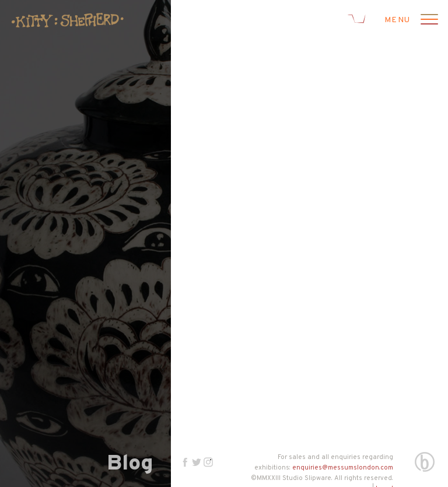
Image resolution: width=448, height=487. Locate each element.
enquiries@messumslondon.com (343, 468)
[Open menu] (428, 20)
